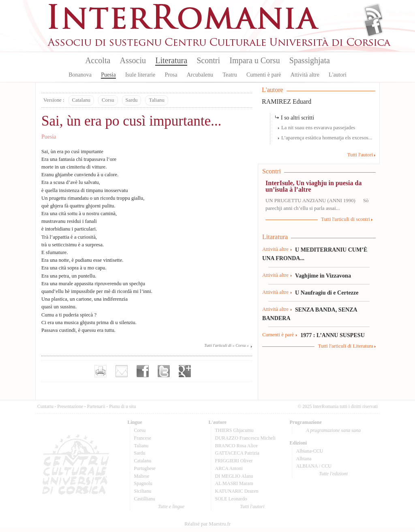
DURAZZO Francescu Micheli (245, 438)
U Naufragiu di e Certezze (327, 293)
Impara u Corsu (255, 60)
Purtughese (145, 468)
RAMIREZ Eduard (287, 101)
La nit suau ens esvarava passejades (318, 128)
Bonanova (80, 75)
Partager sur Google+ (185, 371)
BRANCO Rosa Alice (236, 446)
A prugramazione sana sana (333, 430)
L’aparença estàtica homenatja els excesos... (327, 138)
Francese (143, 438)
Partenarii (96, 406)
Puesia (108, 75)
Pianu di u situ (122, 406)
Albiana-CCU (310, 451)
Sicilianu (143, 491)
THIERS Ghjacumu (234, 430)
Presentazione (70, 406)
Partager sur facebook (143, 371)
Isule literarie (140, 75)
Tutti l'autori (360, 155)
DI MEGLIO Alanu (234, 476)
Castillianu (145, 499)
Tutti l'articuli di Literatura (345, 346)
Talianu (156, 100)
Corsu (108, 100)
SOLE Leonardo (231, 499)
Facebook (373, 27)
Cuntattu (45, 406)
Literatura (171, 60)
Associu (133, 60)
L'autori (338, 75)
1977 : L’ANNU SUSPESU (333, 335)
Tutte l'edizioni (333, 474)
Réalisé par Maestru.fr (207, 524)
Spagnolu (143, 483)
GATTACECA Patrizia (237, 453)
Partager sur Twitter (164, 371)
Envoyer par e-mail (122, 371)
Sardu (132, 100)
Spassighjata (310, 60)
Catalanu (81, 100)
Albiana (304, 459)
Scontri (208, 60)
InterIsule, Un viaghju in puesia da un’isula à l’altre (313, 186)
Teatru (230, 75)
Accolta (98, 60)
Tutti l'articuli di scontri (345, 219)
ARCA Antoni (229, 468)
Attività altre (305, 75)
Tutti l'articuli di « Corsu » (227, 345)
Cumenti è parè (264, 75)
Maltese (142, 476)
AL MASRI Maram (234, 483)
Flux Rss (373, 13)
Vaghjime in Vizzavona (323, 276)
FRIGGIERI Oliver (234, 461)
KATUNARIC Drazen (237, 491)
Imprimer (101, 371)
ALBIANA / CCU (314, 466)
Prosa (171, 75)
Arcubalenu (200, 75)
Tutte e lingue (171, 506)
